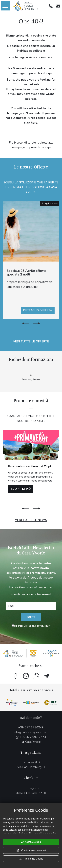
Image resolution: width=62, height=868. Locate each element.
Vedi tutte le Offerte (31, 342)
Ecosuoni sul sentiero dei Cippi (30, 466)
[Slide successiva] (37, 323)
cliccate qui (44, 73)
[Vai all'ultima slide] (25, 323)
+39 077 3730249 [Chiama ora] (31, 727)
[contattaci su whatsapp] (36, 676)
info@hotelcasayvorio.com (31, 732)
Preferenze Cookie (31, 859)
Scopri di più (21, 489)
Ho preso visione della (32, 626)
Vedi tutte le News (31, 520)
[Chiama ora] (51, 6)
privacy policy (44, 626)
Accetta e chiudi (31, 842)
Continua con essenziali (31, 850)
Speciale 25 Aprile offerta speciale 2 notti (27, 273)
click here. (31, 123)
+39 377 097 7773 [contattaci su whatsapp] (31, 737)
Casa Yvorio (31, 742)
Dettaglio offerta (38, 310)
